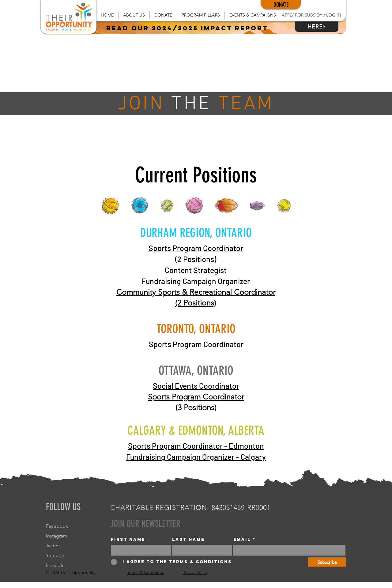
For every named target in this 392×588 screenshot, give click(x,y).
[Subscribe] (327, 562)
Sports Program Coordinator (196, 248)
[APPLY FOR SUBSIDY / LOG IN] (311, 15)
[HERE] (317, 26)
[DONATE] (281, 5)
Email (242, 540)
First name (128, 540)
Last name (188, 540)
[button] (134, 15)
